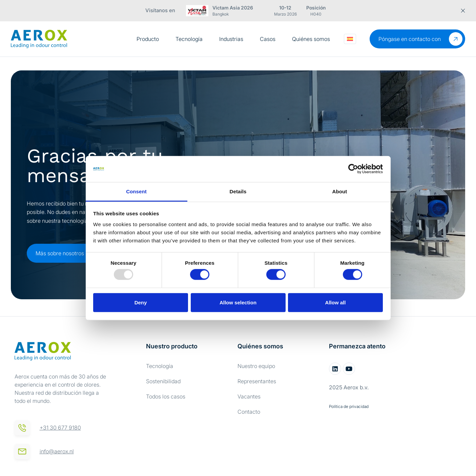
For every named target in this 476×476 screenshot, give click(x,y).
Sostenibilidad (163, 381)
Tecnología (189, 39)
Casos (268, 39)
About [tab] (340, 191)
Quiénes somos (311, 39)
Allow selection (238, 302)
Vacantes (249, 396)
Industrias (231, 39)
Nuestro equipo (256, 366)
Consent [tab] (136, 191)
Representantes (257, 381)
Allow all (336, 302)
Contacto (249, 412)
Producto (148, 39)
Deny (141, 302)
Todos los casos (166, 396)
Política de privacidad (349, 406)
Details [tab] (238, 191)
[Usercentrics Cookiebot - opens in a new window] (353, 169)
